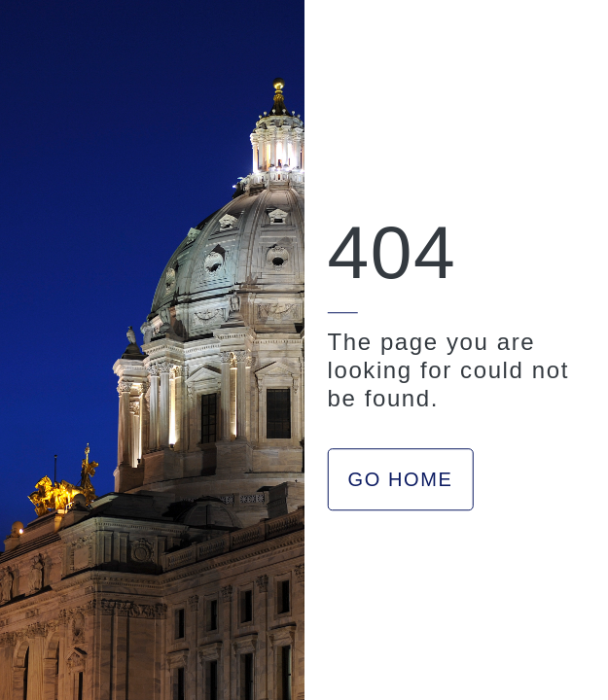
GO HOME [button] (401, 479)
